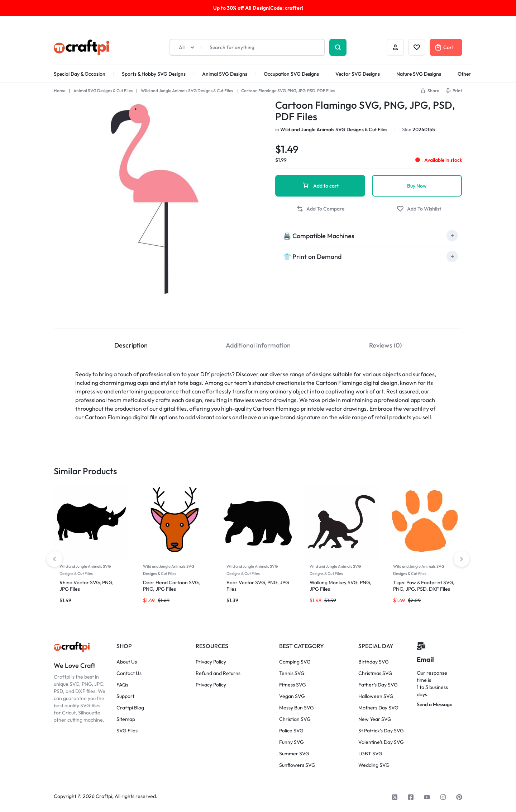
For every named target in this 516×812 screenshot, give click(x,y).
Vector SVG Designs (358, 74)
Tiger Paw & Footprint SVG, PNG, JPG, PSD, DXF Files (424, 585)
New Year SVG (375, 719)
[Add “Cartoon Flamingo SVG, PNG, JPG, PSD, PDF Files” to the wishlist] (419, 209)
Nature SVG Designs (419, 74)
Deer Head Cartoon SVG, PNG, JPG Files (171, 585)
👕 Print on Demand (312, 257)
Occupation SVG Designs (291, 74)
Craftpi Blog (130, 708)
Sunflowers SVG (297, 765)
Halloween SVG (376, 696)
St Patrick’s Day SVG (381, 731)
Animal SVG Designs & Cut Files (103, 91)
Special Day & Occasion (80, 74)
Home (59, 91)
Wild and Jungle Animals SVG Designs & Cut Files (187, 91)
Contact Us (129, 673)
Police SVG (291, 731)
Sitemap (126, 719)
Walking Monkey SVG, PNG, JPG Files (340, 585)
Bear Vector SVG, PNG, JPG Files (258, 585)
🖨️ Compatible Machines (319, 236)
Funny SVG (292, 742)
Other (464, 74)
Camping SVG (295, 662)
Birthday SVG (374, 662)
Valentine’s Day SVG (381, 742)
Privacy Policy (211, 662)
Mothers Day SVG (378, 708)
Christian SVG (295, 719)
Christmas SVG (375, 673)
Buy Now (417, 186)
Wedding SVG (374, 765)
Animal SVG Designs (225, 74)
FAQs (122, 685)
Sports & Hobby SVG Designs (154, 74)
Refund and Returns (218, 673)
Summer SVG (294, 754)
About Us (127, 662)
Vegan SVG (292, 696)
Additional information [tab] (258, 345)
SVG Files (127, 731)
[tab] (369, 236)
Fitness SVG (293, 685)
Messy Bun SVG (297, 708)
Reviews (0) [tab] (385, 345)
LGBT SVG (370, 754)
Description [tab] (131, 345)
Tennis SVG (292, 673)
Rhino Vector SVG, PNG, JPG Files (87, 585)
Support (125, 696)
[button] (430, 91)
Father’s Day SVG (378, 685)
